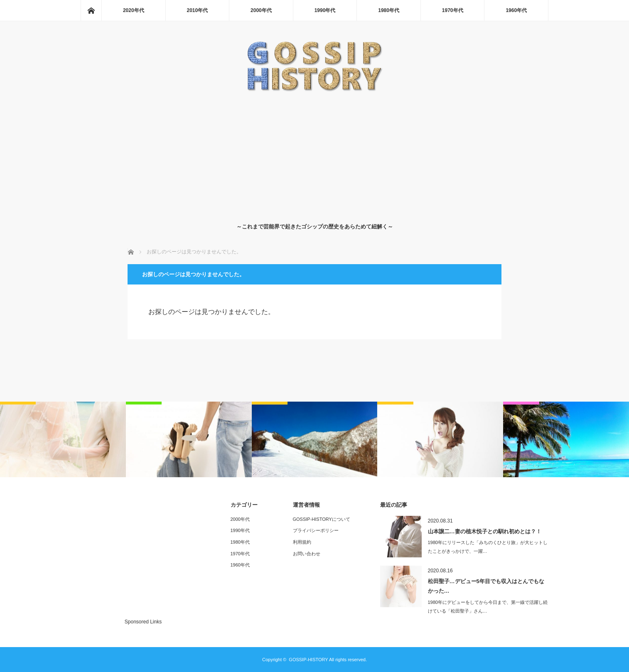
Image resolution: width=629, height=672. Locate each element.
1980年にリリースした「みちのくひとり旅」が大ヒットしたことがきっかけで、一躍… (488, 547)
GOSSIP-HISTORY (308, 660)
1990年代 (325, 10)
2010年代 (198, 10)
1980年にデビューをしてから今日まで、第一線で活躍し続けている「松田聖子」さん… (488, 607)
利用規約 (302, 542)
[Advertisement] (315, 155)
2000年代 (261, 10)
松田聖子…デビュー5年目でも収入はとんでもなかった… (486, 586)
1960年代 (516, 10)
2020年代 (134, 10)
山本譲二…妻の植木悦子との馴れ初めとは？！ (485, 531)
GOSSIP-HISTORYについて (322, 519)
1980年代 (389, 10)
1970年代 (453, 10)
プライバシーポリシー (316, 530)
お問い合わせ (307, 554)
